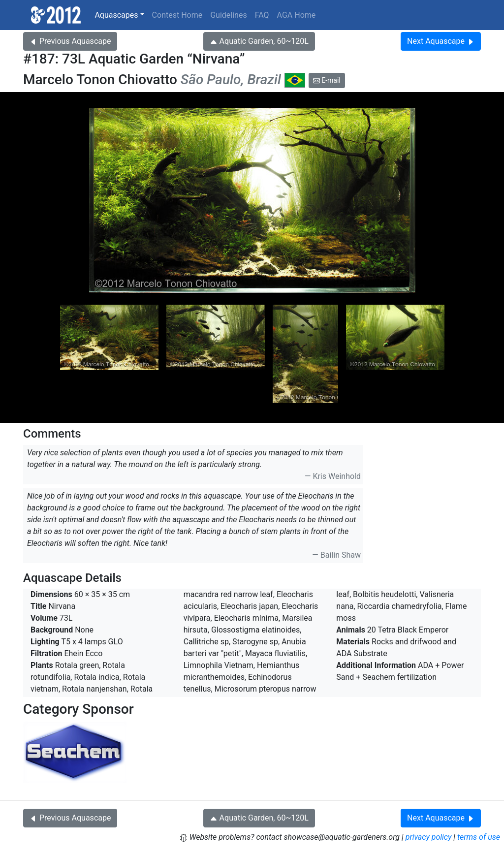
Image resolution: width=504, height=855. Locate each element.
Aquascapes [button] (116, 15)
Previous (70, 41)
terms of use (479, 837)
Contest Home (177, 15)
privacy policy (429, 837)
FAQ (262, 15)
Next (441, 41)
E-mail (327, 80)
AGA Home (297, 15)
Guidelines (228, 15)
